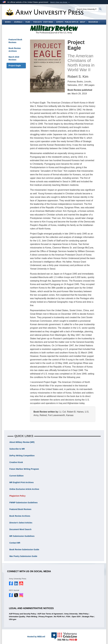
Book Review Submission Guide (24, 550)
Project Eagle (15, 66)
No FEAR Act (59, 617)
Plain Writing (32, 617)
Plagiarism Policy (18, 496)
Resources (94, 22)
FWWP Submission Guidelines (24, 503)
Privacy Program (45, 617)
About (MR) (22, 442)
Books (9, 22)
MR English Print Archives (22, 482)
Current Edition (17, 476)
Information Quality (17, 617)
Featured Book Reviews (15, 41)
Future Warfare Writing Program (24, 469)
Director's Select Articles (21, 523)
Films (29, 22)
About (83, 22)
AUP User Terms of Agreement (50, 614)
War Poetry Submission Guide (23, 556)
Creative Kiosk (16, 462)
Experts (60, 22)
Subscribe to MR (17, 449)
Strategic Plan (88, 617)
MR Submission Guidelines (22, 536)
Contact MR (15, 543)
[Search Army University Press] (87, 9)
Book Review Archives (15, 50)
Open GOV (76, 617)
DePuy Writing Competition (22, 456)
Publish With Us (72, 22)
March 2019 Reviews (14, 58)
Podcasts (37, 22)
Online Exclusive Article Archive (24, 489)
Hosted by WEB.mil (36, 637)
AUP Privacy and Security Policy (23, 614)
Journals (19, 22)
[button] (60, 2)
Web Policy (84, 614)
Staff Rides (49, 22)
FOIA (68, 617)
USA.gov (13, 619)
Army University (71, 614)
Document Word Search (20, 529)
